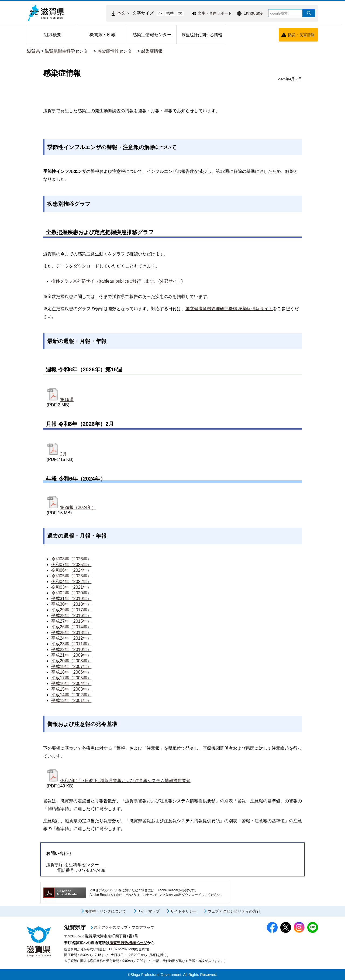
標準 (170, 13)
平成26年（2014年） (71, 627)
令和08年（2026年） (71, 559)
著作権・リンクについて (105, 911)
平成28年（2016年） (71, 616)
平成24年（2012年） (71, 638)
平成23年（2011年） (71, 644)
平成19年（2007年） (71, 667)
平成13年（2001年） (71, 700)
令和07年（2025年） (71, 565)
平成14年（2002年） (71, 695)
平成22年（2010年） (71, 650)
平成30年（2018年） (71, 604)
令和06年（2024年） (71, 570)
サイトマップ (148, 911)
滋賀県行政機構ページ (128, 943)
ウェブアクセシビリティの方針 (234, 911)
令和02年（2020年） (71, 593)
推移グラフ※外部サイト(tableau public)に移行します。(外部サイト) (117, 281)
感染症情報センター (117, 51)
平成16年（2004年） (71, 683)
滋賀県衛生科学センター (68, 51)
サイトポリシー (184, 911)
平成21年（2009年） (71, 655)
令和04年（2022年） (71, 582)
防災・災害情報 (301, 35)
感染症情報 (152, 51)
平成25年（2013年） (71, 633)
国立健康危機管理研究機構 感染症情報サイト (229, 309)
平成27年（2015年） (71, 621)
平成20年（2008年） (71, 661)
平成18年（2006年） (71, 672)
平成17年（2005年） (71, 678)
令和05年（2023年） (71, 576)
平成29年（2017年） (71, 610)
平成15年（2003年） (71, 689)
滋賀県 (33, 51)
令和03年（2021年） (71, 587)
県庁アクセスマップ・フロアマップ (124, 927)
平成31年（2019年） (71, 599)
